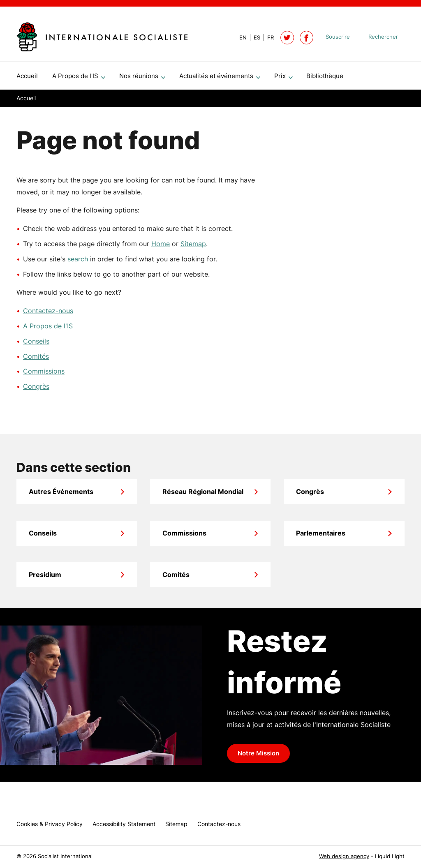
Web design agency (344, 856)
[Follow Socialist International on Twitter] (287, 38)
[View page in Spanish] (253, 38)
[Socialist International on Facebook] (306, 38)
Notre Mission (258, 757)
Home (161, 247)
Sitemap (193, 247)
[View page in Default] (240, 38)
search (78, 262)
